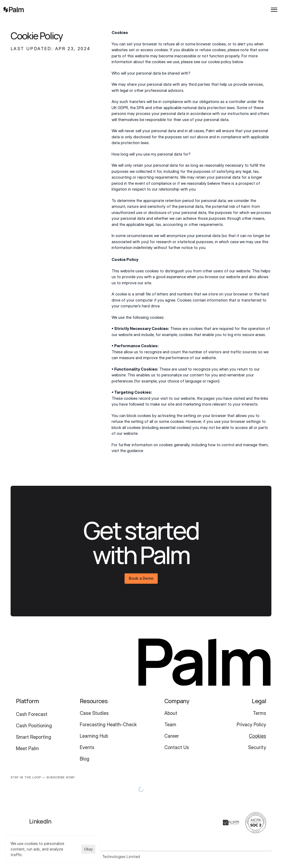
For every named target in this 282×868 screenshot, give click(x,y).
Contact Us (177, 747)
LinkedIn (40, 825)
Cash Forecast (32, 714)
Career (172, 736)
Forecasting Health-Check (108, 725)
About (171, 713)
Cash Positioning (34, 726)
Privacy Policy (251, 725)
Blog (85, 759)
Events (87, 747)
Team (170, 725)
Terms (259, 713)
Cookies (257, 736)
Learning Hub (94, 736)
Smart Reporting (34, 737)
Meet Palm (27, 748)
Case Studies (94, 713)
